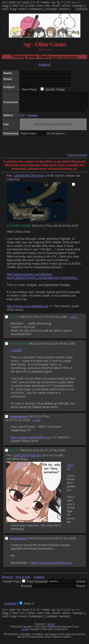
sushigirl (52, 9)
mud (5, 9)
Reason (26, 589)
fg (19, 2)
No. (69, 229)
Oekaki (32, 119)
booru (23, 9)
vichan (51, 628)
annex (66, 6)
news (31, 6)
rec (22, 6)
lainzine (64, 9)
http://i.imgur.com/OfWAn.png (51, 566)
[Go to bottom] (69, 57)
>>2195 (36, 424)
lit (38, 2)
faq (48, 6)
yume (26, 2)
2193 (27, 424)
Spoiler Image (55, 89)
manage (77, 6)
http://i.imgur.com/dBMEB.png (28, 310)
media (45, 2)
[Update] (10, 607)
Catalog (39, 580)
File (22, 119)
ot (69, 2)
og (53, 2)
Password (40, 585)
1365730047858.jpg (27, 459)
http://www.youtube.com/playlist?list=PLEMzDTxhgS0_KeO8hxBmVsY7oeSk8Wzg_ (42, 280)
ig (58, 2)
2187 (75, 229)
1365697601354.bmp (28, 179)
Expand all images (77, 158)
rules (40, 6)
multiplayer (36, 9)
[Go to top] (23, 580)
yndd (12, 2)
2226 (72, 542)
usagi (13, 9)
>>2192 (73, 321)
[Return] (55, 57)
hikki (15, 6)
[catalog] (44, 64)
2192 (72, 347)
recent (56, 6)
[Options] (81, 9)
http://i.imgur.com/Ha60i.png (30, 441)
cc (74, 2)
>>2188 (16, 354)
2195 (62, 454)
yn (5, 2)
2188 (64, 320)
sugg (5, 6)
